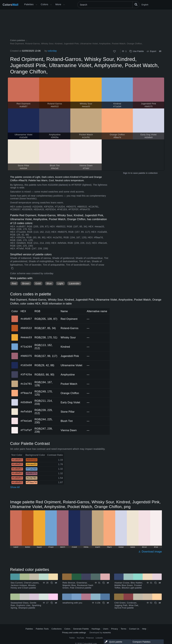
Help (144, 629)
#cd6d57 (26, 319)
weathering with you (72, 603)
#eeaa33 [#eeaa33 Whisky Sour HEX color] (15, 335)
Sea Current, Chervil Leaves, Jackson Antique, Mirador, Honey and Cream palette (25, 585)
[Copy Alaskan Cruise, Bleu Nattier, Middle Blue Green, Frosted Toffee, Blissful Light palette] (156, 583)
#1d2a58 (26, 365)
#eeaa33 (26, 337)
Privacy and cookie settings (74, 633)
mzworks (107, 633)
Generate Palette (81, 629)
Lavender (74, 283)
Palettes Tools (42, 629)
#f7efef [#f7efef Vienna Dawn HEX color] (15, 428)
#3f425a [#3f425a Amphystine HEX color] (15, 372)
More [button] (58, 4)
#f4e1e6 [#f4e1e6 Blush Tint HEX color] (15, 419)
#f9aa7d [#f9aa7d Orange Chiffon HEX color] (15, 391)
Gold (38, 283)
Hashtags (96, 629)
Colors (11, 5)
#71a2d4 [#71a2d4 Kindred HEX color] (15, 344)
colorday (52, 51)
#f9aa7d (26, 393)
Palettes (29, 4)
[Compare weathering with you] (108, 603)
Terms (124, 629)
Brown (26, 283)
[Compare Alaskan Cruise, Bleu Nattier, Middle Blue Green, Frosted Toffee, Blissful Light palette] (160, 583)
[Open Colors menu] (51, 5)
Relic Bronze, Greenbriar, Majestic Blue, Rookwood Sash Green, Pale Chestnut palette (78, 585)
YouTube (80, 638)
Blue (49, 283)
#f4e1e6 (26, 421)
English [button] (145, 5)
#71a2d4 (26, 347)
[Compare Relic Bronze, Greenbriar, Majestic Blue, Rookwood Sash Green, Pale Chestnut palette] (108, 583)
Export (151, 51)
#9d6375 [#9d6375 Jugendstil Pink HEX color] (15, 354)
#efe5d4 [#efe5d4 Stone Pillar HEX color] (15, 409)
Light (60, 283)
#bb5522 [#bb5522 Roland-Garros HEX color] (15, 326)
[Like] (114, 51)
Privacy (115, 629)
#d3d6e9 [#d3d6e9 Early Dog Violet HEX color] (15, 400)
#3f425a (26, 375)
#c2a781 (26, 384)
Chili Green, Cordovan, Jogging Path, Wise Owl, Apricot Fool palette (127, 605)
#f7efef (26, 430)
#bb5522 (26, 328)
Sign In (127, 173)
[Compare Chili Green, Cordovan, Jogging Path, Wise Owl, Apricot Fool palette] (160, 603)
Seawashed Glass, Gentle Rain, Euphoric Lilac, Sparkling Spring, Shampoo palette (26, 605)
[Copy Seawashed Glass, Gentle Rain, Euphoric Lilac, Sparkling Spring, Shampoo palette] (52, 603)
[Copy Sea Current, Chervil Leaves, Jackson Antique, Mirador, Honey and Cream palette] (52, 583)
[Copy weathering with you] (104, 603)
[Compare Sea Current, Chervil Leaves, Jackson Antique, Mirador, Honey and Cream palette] (56, 583)
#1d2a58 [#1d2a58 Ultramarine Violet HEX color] (15, 363)
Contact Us (134, 629)
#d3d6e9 (26, 402)
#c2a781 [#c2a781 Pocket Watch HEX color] (15, 382)
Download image (150, 552)
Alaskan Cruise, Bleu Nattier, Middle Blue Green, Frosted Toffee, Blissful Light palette (129, 585)
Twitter (72, 638)
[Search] (108, 5)
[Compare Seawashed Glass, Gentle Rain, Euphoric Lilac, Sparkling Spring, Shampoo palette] (56, 603)
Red (14, 283)
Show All (15, 487)
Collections (56, 629)
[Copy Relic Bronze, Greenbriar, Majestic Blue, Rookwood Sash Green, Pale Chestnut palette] (104, 583)
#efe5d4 (26, 412)
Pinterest (90, 638)
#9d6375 (26, 356)
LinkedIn (99, 638)
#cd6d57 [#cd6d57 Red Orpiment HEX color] (15, 317)
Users (106, 629)
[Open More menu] (36, 5)
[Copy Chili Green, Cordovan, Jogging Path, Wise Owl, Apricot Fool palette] (156, 603)
